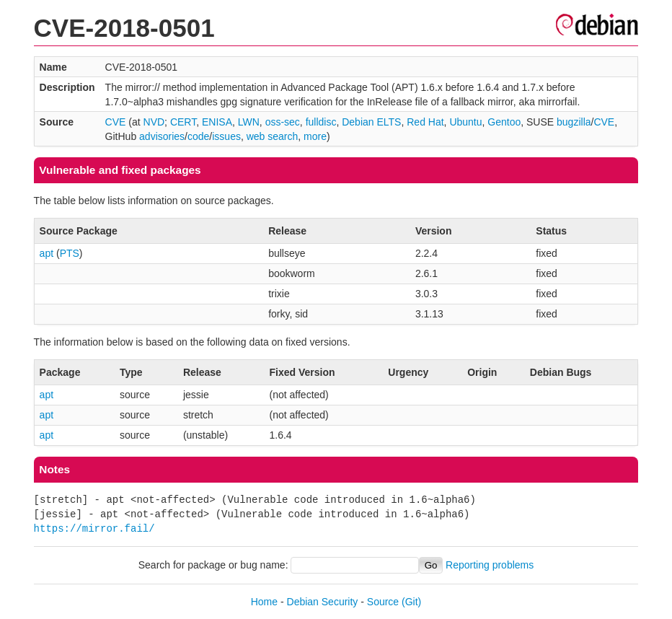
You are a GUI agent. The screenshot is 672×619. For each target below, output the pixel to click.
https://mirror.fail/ (94, 528)
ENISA (217, 122)
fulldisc (321, 122)
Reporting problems (490, 565)
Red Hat (425, 122)
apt (47, 253)
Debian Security (323, 602)
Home (264, 602)
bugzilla (574, 122)
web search (273, 136)
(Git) (411, 602)
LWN (249, 122)
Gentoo (504, 122)
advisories (162, 136)
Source (383, 602)
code (198, 136)
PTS (70, 253)
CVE (116, 122)
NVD (154, 122)
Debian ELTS (371, 122)
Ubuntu (465, 122)
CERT (183, 122)
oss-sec (283, 122)
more (315, 136)
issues (226, 136)
